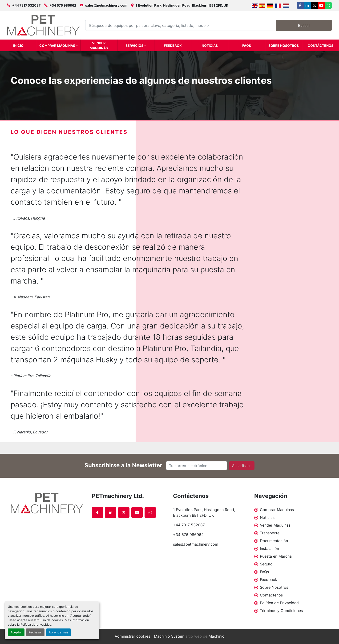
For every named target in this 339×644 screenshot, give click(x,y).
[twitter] (314, 5)
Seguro (266, 564)
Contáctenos (321, 46)
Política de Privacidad (279, 603)
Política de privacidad (36, 625)
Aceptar (16, 632)
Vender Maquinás (99, 45)
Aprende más (59, 632)
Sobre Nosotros (284, 46)
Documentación (274, 541)
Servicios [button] (134, 46)
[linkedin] (307, 5)
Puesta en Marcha (276, 556)
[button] (59, 45)
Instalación (269, 548)
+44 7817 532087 (26, 5)
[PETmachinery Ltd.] (48, 503)
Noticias (210, 46)
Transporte (270, 533)
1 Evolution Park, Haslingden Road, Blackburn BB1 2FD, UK (182, 5)
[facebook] (300, 5)
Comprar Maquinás (57, 46)
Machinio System (169, 636)
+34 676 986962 (63, 5)
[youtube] (321, 5)
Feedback (173, 46)
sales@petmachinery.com (106, 5)
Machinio (217, 636)
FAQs (247, 46)
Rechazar (35, 632)
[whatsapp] (328, 5)
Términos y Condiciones (281, 611)
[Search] (181, 25)
